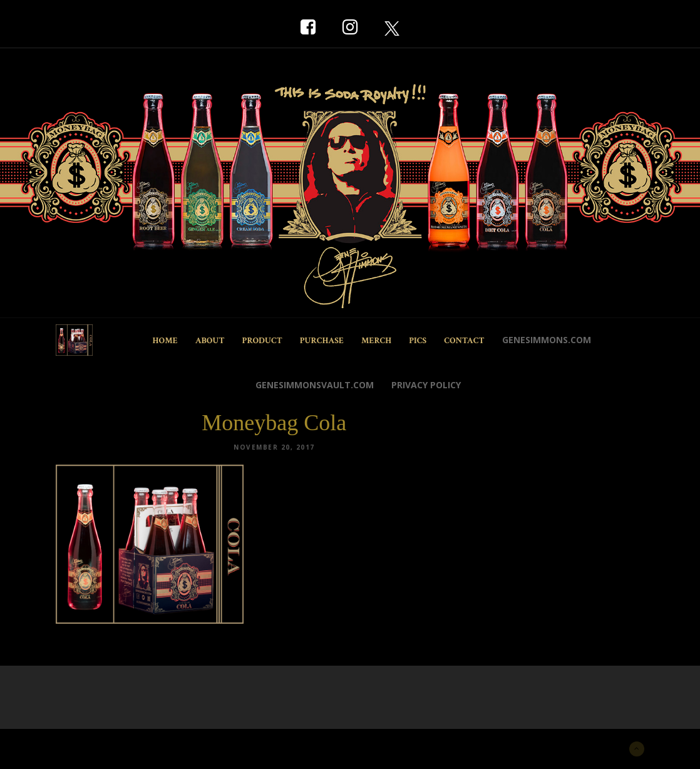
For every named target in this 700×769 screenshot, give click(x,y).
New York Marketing (116, 747)
